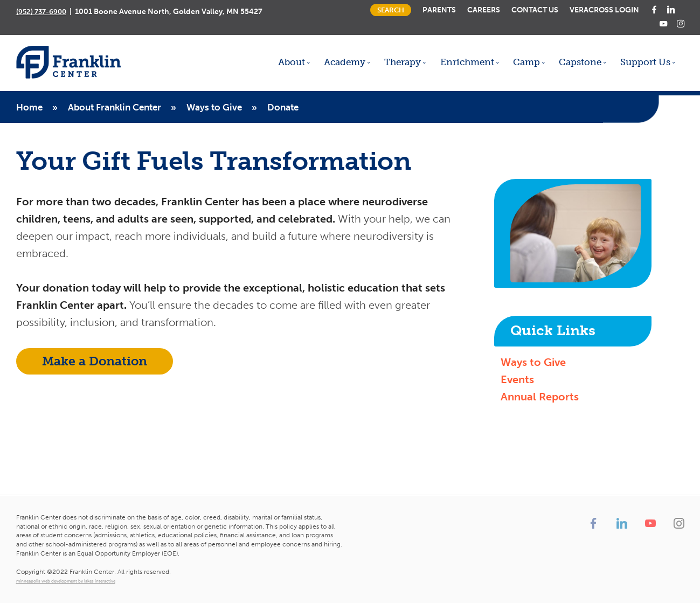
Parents (439, 10)
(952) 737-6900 (41, 12)
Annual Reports (540, 397)
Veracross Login (604, 10)
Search (391, 10)
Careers (484, 10)
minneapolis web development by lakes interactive (66, 581)
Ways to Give (214, 107)
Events (517, 379)
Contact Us (535, 10)
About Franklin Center (115, 107)
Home (29, 107)
